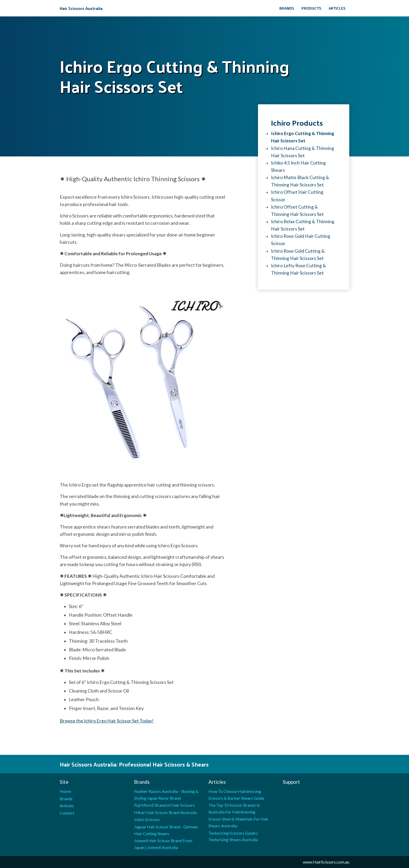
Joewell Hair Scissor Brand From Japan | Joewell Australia (163, 844)
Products (311, 8)
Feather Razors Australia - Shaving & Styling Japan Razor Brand (166, 795)
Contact (67, 813)
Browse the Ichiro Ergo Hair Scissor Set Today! (107, 721)
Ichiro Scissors (147, 819)
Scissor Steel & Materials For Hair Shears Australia (238, 822)
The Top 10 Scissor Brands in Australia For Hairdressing (234, 808)
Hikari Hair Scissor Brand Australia (165, 812)
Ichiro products (297, 123)
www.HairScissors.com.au (326, 862)
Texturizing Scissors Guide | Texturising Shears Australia (233, 836)
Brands (287, 8)
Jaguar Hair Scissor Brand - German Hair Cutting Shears (166, 830)
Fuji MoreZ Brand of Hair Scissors (164, 805)
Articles (337, 8)
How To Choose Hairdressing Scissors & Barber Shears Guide (236, 795)
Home (65, 791)
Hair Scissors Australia (81, 8)
